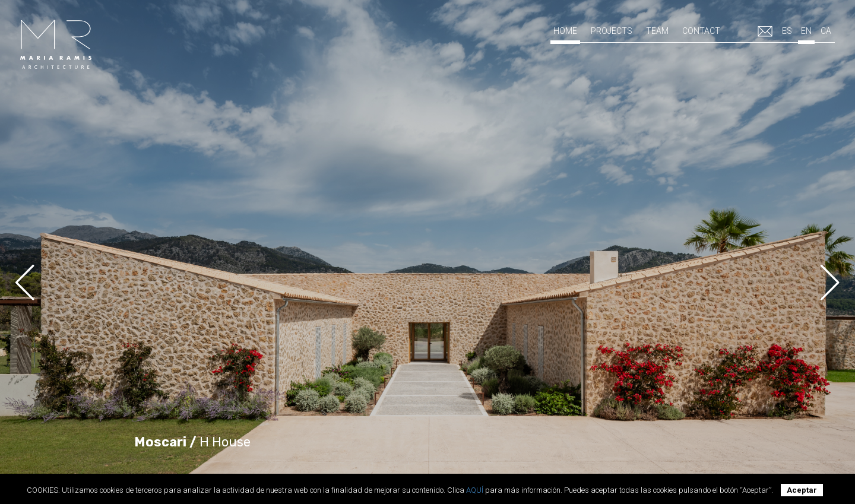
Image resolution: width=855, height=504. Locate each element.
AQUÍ (475, 490)
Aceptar (802, 490)
